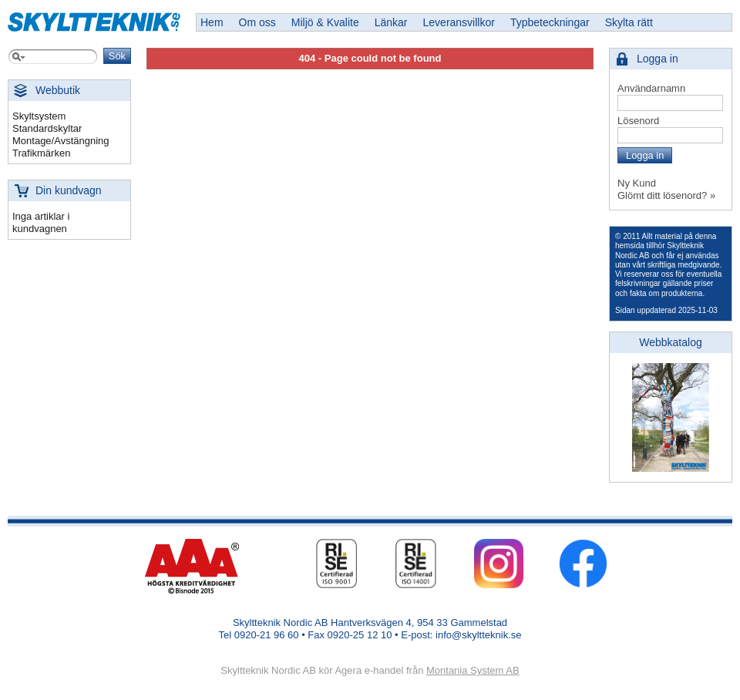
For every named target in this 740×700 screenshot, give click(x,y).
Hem (212, 22)
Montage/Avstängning (61, 141)
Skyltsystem (39, 116)
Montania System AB (473, 670)
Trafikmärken (41, 153)
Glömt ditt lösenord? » (666, 195)
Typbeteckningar (550, 22)
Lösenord (638, 121)
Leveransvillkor (459, 22)
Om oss (257, 22)
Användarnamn (651, 88)
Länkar (391, 22)
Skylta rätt (629, 22)
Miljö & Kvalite (325, 22)
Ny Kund (637, 183)
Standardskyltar (47, 128)
